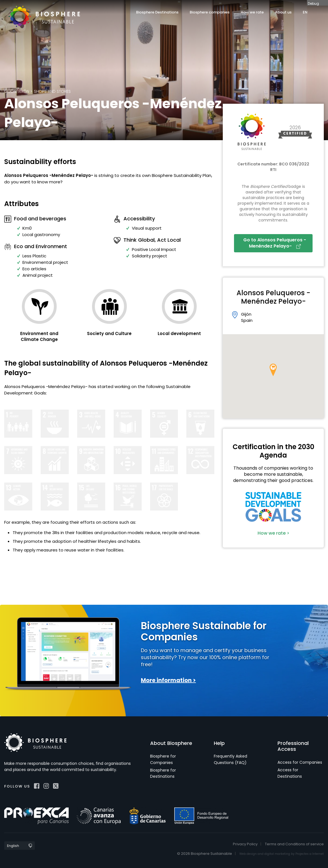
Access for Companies (300, 762)
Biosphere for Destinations (163, 773)
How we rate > (273, 533)
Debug (313, 3)
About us (283, 12)
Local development (179, 333)
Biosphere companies (210, 12)
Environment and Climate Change (39, 336)
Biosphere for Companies (163, 759)
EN (305, 12)
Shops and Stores (52, 91)
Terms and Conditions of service (294, 844)
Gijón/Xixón (17, 91)
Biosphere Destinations (157, 12)
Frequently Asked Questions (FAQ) (230, 759)
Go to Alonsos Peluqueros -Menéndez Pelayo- (275, 243)
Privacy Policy (245, 844)
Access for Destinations (290, 773)
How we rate (252, 12)
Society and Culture (109, 333)
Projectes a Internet (310, 854)
